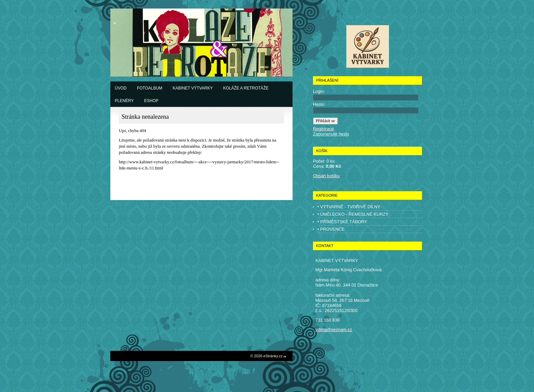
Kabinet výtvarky (193, 88)
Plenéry (124, 101)
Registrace (323, 129)
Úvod (121, 88)
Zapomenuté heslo (331, 134)
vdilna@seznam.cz (334, 330)
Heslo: (319, 104)
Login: (319, 91)
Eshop (151, 101)
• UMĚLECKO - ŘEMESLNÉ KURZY (353, 214)
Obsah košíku (326, 176)
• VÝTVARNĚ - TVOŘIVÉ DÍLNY (349, 207)
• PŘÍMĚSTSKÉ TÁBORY (342, 222)
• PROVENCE (331, 229)
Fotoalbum (150, 88)
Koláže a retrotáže (246, 88)
